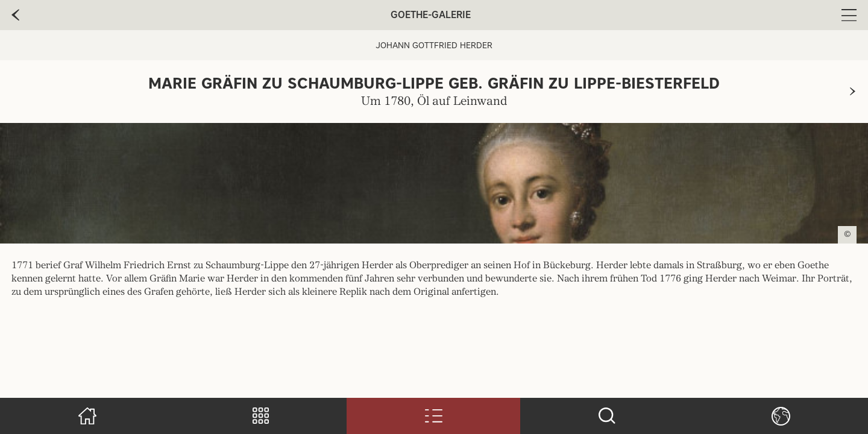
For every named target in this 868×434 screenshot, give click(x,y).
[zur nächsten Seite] (853, 92)
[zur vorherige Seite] (15, 15)
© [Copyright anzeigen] (848, 234)
